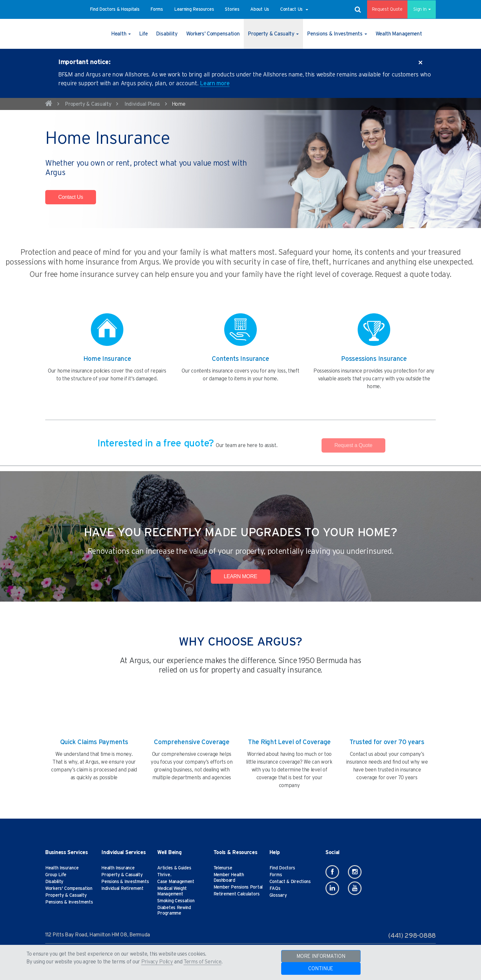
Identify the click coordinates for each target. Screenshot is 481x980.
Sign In (419, 9)
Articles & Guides (174, 868)
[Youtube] (355, 888)
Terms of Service (202, 962)
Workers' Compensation (69, 889)
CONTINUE (321, 969)
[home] (49, 104)
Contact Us (71, 197)
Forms (276, 875)
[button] (115, 9)
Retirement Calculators (237, 894)
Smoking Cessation (176, 901)
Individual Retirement (122, 889)
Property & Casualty (88, 104)
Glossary (278, 895)
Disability (54, 882)
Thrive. (164, 875)
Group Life (56, 875)
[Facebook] (332, 872)
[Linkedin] (332, 888)
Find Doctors (282, 868)
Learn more (215, 84)
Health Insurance (62, 868)
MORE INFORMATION (321, 956)
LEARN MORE (241, 576)
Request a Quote (353, 445)
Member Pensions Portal (238, 887)
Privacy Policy (157, 962)
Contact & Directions (290, 882)
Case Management (176, 882)
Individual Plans (142, 104)
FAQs (275, 889)
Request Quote (383, 9)
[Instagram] (355, 872)
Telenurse (223, 868)
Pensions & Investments (69, 902)
